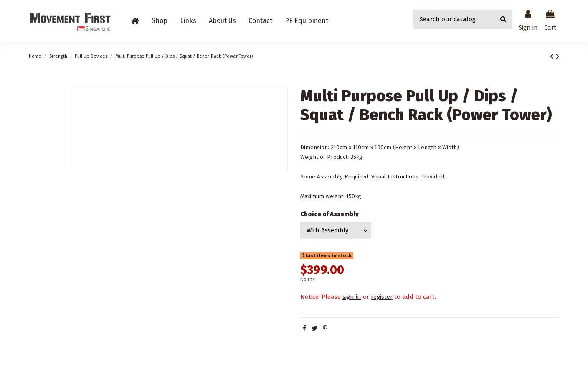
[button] (160, 21)
